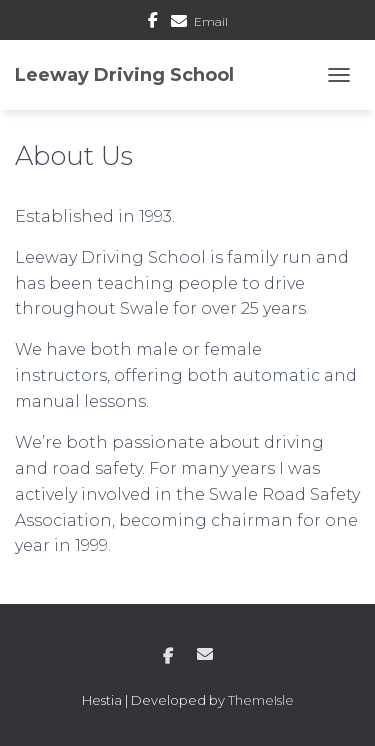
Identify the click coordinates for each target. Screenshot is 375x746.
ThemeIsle (261, 700)
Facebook (153, 23)
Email (211, 21)
